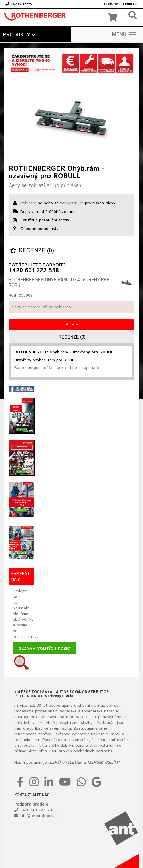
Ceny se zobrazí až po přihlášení (45, 186)
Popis (72, 325)
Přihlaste (28, 203)
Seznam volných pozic (44, 648)
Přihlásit (131, 4)
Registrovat (113, 4)
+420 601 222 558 (34, 271)
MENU (124, 35)
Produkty (19, 35)
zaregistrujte (72, 203)
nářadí (110, 711)
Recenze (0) (32, 251)
